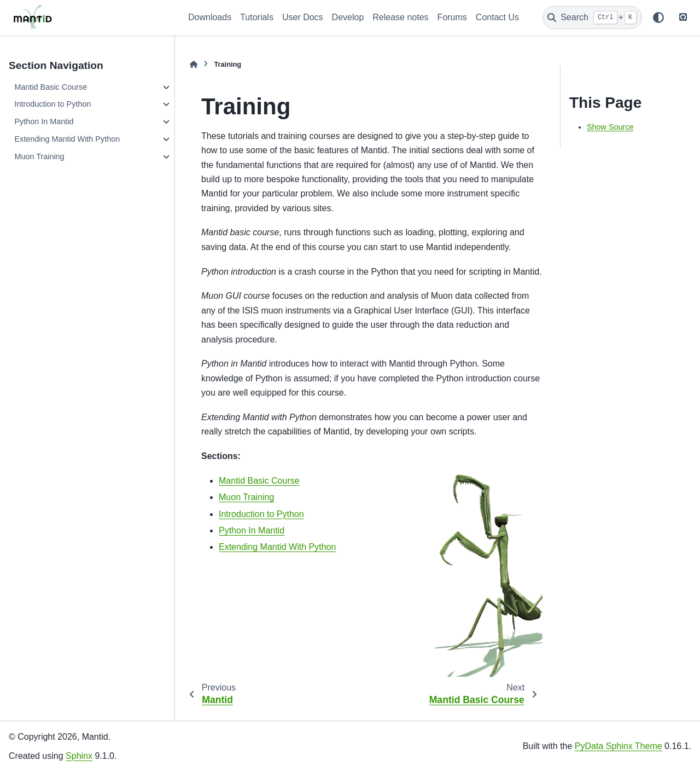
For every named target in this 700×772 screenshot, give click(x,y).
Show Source (610, 127)
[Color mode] (658, 18)
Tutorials (257, 17)
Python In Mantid (44, 121)
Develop (348, 17)
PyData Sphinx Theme (619, 746)
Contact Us (497, 17)
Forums (452, 17)
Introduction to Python (52, 104)
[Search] (592, 18)
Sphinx (79, 756)
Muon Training (39, 156)
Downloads (210, 17)
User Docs (303, 17)
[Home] (194, 64)
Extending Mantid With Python (67, 139)
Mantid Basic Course (51, 87)
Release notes (400, 17)
